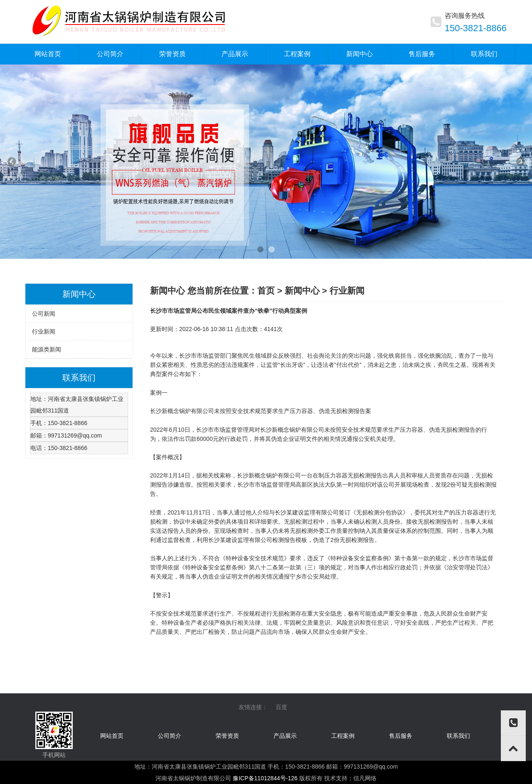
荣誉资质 (227, 736)
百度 (281, 707)
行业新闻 (44, 331)
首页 (266, 291)
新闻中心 (302, 291)
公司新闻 (44, 314)
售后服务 (401, 736)
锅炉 (185, 411)
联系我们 (458, 736)
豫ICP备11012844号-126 (265, 778)
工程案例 (343, 736)
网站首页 (112, 736)
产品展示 (285, 736)
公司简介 (170, 736)
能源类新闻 (47, 349)
